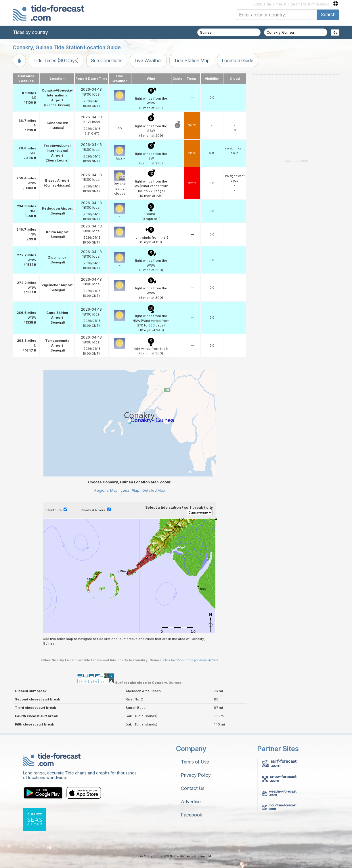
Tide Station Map (192, 60)
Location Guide (238, 60)
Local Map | (131, 490)
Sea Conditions (107, 60)
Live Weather (148, 60)
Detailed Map (154, 490)
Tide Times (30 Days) (56, 60)
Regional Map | (107, 490)
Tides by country (30, 32)
